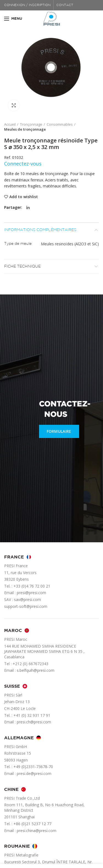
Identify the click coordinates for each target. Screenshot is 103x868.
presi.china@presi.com (37, 831)
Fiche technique (22, 266)
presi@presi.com (31, 593)
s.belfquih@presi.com (36, 670)
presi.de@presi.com (34, 773)
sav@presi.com (27, 599)
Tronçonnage (31, 124)
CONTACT (65, 5)
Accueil (10, 124)
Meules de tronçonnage (25, 129)
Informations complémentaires (40, 230)
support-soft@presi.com (26, 606)
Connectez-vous (23, 164)
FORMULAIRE (59, 431)
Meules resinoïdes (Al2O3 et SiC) (70, 244)
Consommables (60, 124)
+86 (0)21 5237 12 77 (32, 824)
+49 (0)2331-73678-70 (33, 767)
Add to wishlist (24, 197)
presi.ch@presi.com (34, 722)
